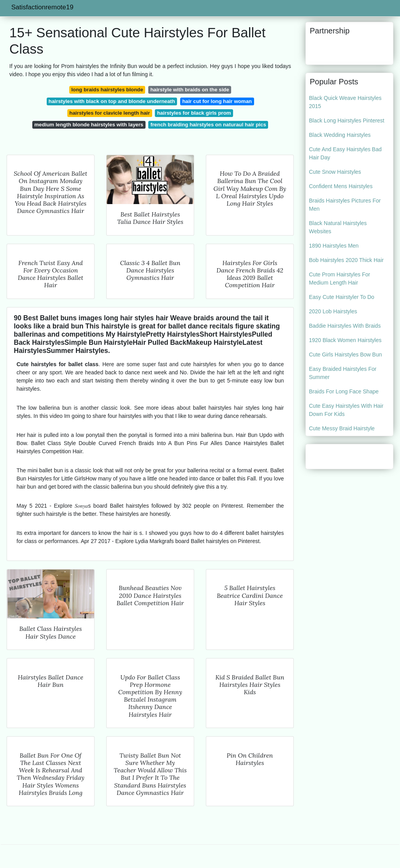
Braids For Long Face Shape (344, 391)
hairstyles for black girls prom (194, 113)
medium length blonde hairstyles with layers (89, 125)
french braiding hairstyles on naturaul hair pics (208, 125)
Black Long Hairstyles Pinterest (347, 121)
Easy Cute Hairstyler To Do (342, 297)
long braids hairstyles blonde (107, 90)
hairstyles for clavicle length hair (110, 113)
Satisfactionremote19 (42, 7)
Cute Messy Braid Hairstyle (342, 428)
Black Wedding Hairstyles (340, 135)
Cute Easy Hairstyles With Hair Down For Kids (346, 410)
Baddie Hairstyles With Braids (345, 326)
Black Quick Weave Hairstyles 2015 (345, 102)
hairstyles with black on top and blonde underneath (112, 101)
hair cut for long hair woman (217, 101)
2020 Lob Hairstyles (333, 311)
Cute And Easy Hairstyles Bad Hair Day (345, 153)
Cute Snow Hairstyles (335, 172)
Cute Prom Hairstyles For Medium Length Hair (339, 279)
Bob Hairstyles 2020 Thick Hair (346, 260)
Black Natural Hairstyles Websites (338, 227)
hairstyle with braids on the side (189, 90)
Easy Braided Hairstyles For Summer (343, 373)
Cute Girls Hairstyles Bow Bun (346, 355)
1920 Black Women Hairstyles (345, 340)
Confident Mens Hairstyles (341, 186)
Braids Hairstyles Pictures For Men (345, 205)
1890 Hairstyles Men (334, 246)
